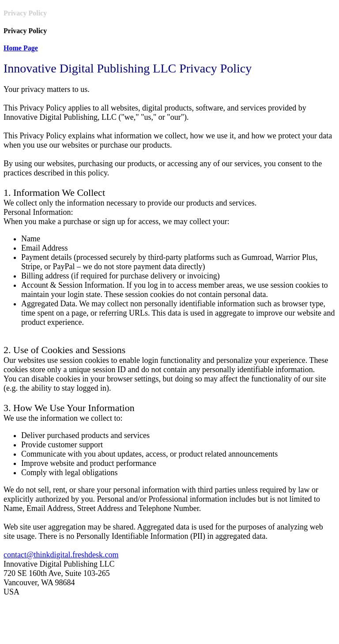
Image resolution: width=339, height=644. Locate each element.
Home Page (21, 48)
